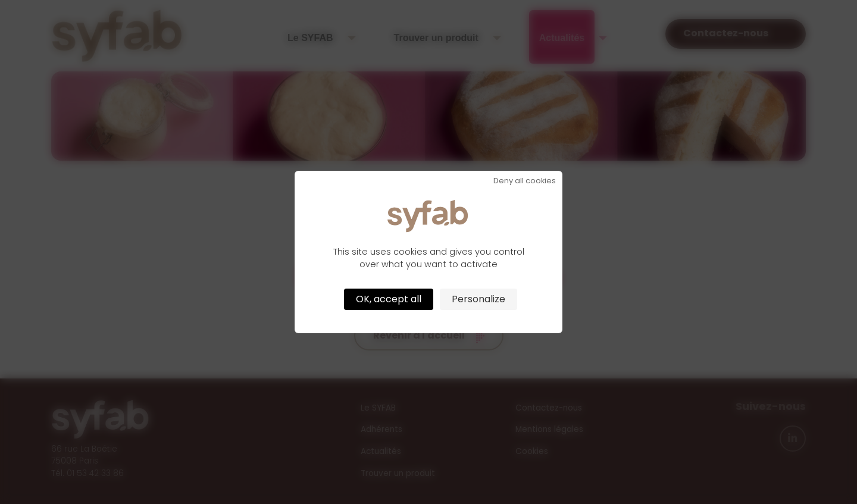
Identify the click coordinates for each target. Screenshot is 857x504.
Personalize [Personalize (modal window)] (478, 299)
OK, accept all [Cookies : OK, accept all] (389, 299)
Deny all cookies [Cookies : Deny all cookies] (525, 181)
